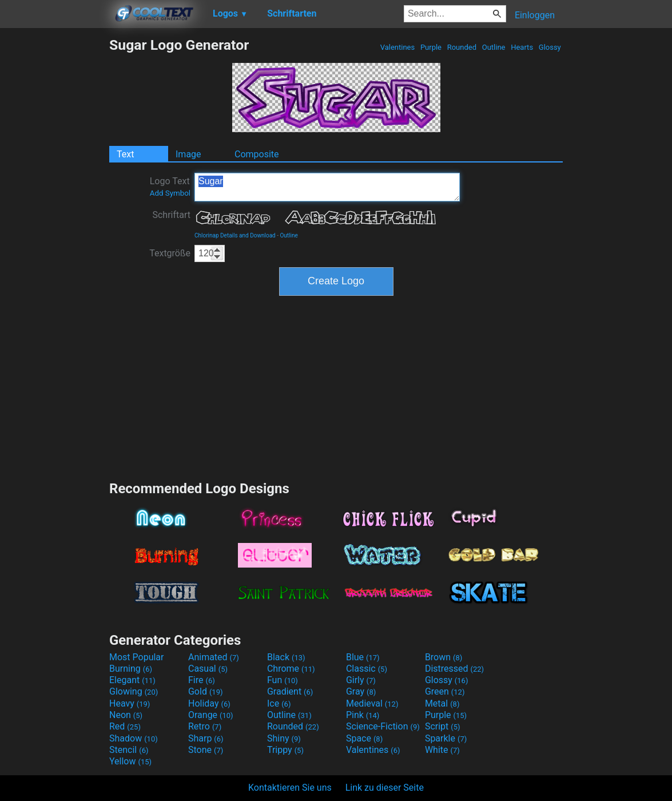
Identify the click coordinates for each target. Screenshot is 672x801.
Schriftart (171, 215)
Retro (205, 726)
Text (125, 154)
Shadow (134, 738)
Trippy (285, 750)
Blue (363, 657)
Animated (214, 657)
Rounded (462, 47)
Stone (206, 750)
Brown (444, 657)
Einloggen (535, 15)
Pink (363, 715)
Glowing (134, 691)
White (442, 750)
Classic (367, 669)
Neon (126, 715)
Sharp (206, 738)
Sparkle (446, 738)
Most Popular (137, 657)
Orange (211, 715)
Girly (361, 680)
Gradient (290, 691)
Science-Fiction (383, 726)
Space (364, 738)
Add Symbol (170, 193)
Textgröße (170, 253)
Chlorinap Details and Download (235, 235)
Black (286, 657)
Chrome (291, 669)
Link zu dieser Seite (385, 788)
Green (445, 691)
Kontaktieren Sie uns (290, 788)
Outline (493, 47)
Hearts (522, 47)
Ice (279, 703)
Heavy (130, 703)
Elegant (132, 680)
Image (188, 154)
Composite (257, 154)
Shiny (284, 738)
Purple (431, 47)
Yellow (130, 761)
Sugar (327, 187)
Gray (361, 691)
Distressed (454, 669)
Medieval (372, 703)
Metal (442, 703)
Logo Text (170, 187)
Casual (208, 669)
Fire (202, 680)
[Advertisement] (54, 208)
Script (443, 726)
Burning (131, 669)
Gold (206, 691)
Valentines (397, 47)
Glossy (550, 47)
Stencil (129, 750)
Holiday (209, 703)
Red (125, 726)
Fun (283, 680)
